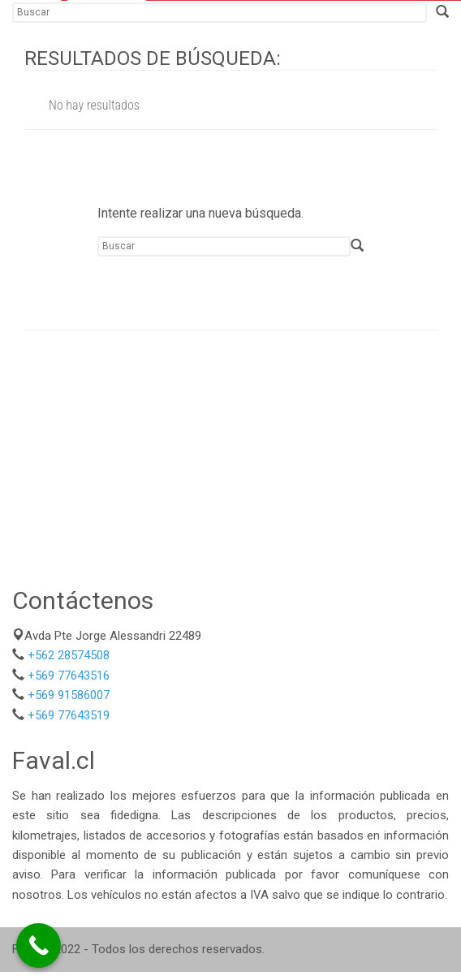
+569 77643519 (69, 715)
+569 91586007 (69, 695)
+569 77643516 (69, 676)
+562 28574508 (69, 655)
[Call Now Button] (39, 945)
